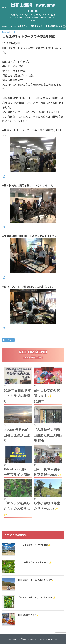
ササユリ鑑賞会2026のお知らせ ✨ (34, 563)
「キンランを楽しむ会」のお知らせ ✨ (36, 598)
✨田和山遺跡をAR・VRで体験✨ (34, 545)
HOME (4, 26)
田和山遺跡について (54, 26)
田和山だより (36, 26)
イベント (10, 340)
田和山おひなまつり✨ (28, 615)
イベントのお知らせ (19, 26)
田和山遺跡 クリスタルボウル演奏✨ (36, 580)
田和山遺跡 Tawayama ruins (33, 8)
